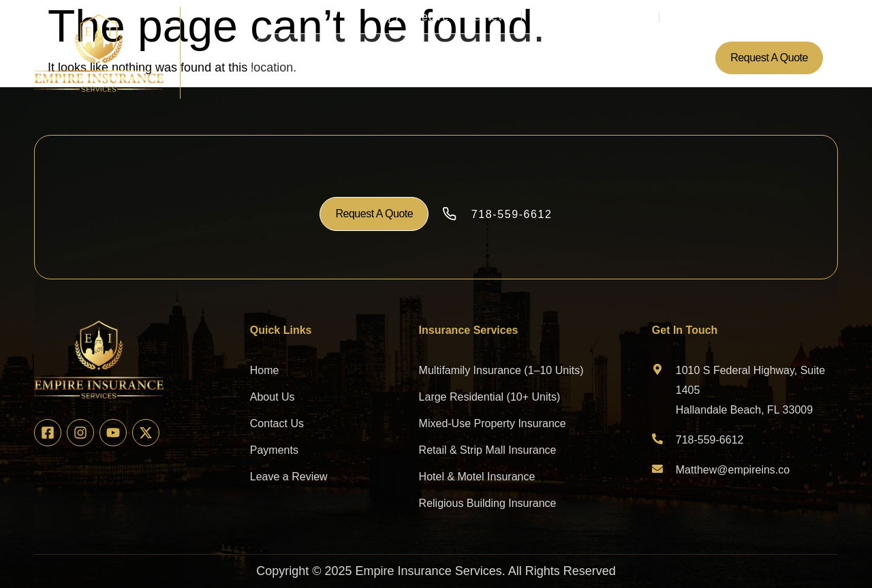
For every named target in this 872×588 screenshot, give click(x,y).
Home (288, 58)
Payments (530, 58)
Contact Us (598, 58)
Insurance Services (434, 58)
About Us (341, 58)
